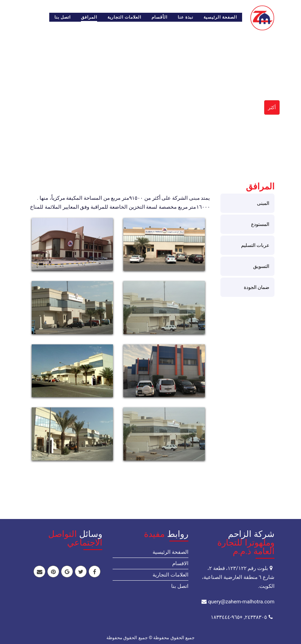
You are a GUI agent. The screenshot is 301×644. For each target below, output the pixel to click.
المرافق (89, 17)
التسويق (261, 266)
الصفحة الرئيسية (220, 17)
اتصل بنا (63, 17)
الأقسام (159, 17)
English (35, 17)
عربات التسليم (255, 245)
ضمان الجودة (257, 287)
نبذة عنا (185, 17)
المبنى (263, 203)
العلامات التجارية (124, 17)
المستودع (260, 224)
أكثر (272, 107)
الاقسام (180, 563)
